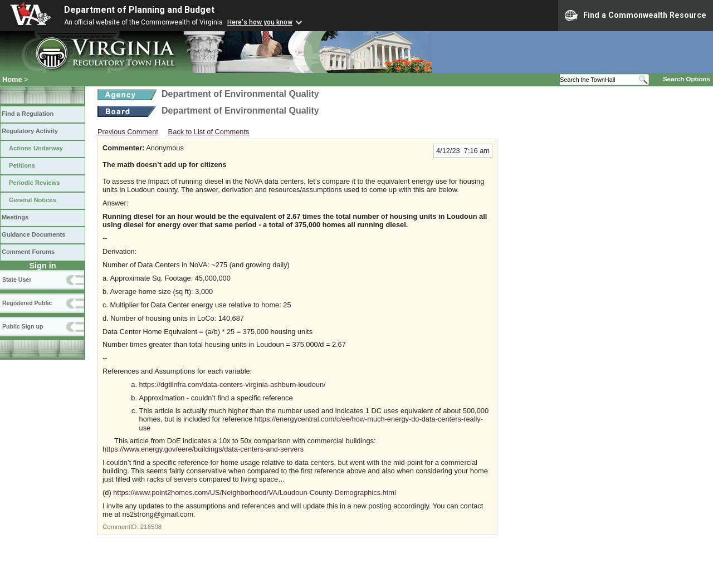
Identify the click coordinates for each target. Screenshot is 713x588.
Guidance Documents (33, 234)
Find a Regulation (28, 114)
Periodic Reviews (35, 183)
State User (17, 280)
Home (12, 79)
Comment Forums (28, 252)
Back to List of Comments (209, 132)
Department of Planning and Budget (139, 10)
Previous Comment (128, 132)
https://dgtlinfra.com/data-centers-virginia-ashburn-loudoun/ (233, 384)
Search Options (687, 79)
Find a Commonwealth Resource (636, 16)
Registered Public (27, 303)
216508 (151, 527)
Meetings (15, 217)
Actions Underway (36, 148)
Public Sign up (23, 326)
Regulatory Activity (30, 131)
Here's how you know (260, 22)
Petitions (22, 165)
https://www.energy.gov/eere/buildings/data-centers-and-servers (203, 449)
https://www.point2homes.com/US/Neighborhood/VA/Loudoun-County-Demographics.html (255, 493)
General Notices (33, 200)
